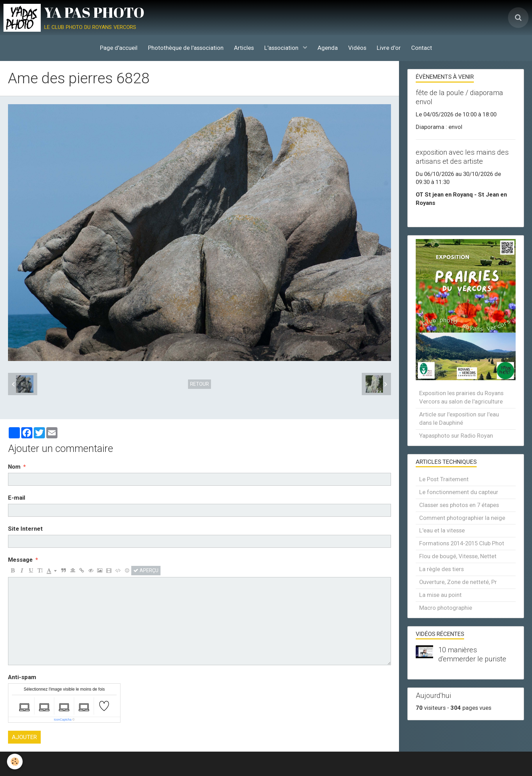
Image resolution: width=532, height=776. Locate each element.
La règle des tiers (441, 569)
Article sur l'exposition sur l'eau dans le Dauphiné (459, 418)
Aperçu (146, 570)
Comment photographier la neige (462, 518)
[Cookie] (15, 762)
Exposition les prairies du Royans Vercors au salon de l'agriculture (461, 397)
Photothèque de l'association (186, 48)
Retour (199, 384)
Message (20, 560)
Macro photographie (446, 608)
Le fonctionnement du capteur (459, 492)
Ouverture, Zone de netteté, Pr (458, 582)
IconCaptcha (63, 720)
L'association (282, 48)
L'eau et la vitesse (442, 530)
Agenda (328, 48)
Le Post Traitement (444, 479)
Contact (422, 48)
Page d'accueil (119, 48)
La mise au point (440, 595)
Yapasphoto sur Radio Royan (456, 436)
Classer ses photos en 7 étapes (459, 505)
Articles (244, 48)
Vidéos (357, 48)
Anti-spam (22, 677)
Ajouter (24, 737)
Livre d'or (389, 48)
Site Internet (25, 529)
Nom (14, 467)
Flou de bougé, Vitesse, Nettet (458, 556)
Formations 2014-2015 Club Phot (462, 543)
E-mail (17, 498)
